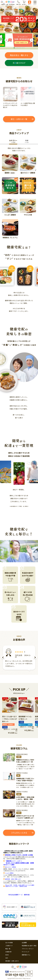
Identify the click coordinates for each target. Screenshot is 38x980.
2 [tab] (16, 48)
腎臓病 (19, 757)
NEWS (7, 955)
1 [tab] (14, 48)
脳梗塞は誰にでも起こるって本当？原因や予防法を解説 (25, 780)
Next (32, 40)
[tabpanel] (19, 40)
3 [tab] (17, 48)
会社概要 (24, 943)
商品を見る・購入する (19, 55)
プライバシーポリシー (28, 949)
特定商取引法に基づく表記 (29, 946)
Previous (6, 40)
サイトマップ (25, 952)
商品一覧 (8, 949)
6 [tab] (22, 48)
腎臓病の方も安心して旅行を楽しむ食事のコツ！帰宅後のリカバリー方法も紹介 (25, 762)
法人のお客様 (9, 943)
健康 (18, 775)
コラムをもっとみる (19, 833)
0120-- (15, 975)
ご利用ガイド (9, 946)
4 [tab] (19, 48)
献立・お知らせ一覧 (19, 119)
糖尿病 (19, 813)
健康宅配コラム (26, 955)
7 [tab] (24, 48)
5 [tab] (21, 48)
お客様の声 (8, 952)
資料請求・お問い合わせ (12, 961)
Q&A (7, 958)
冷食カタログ (19, 63)
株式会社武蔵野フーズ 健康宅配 (19, 895)
